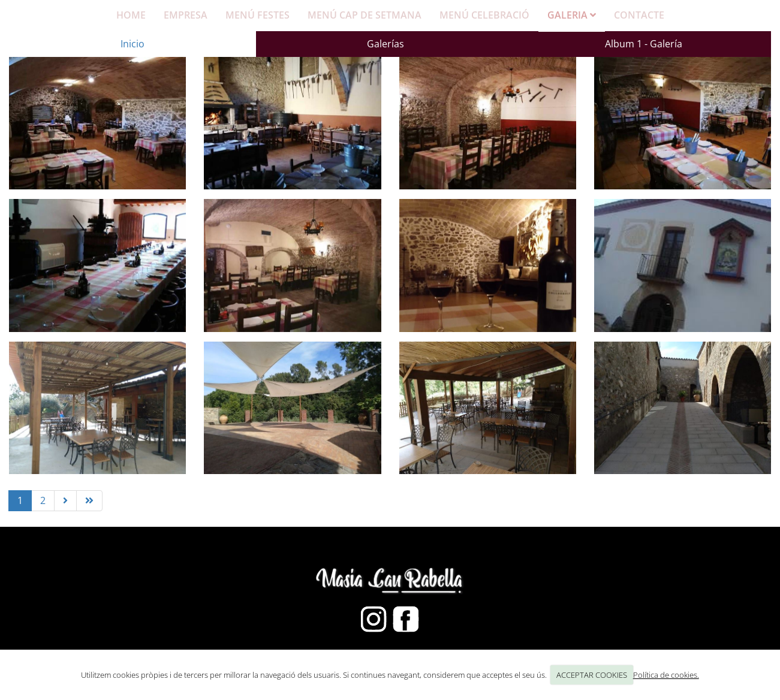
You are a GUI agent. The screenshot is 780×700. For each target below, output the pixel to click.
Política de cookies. (666, 675)
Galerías (386, 44)
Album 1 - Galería (644, 44)
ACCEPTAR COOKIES (592, 675)
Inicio (132, 44)
